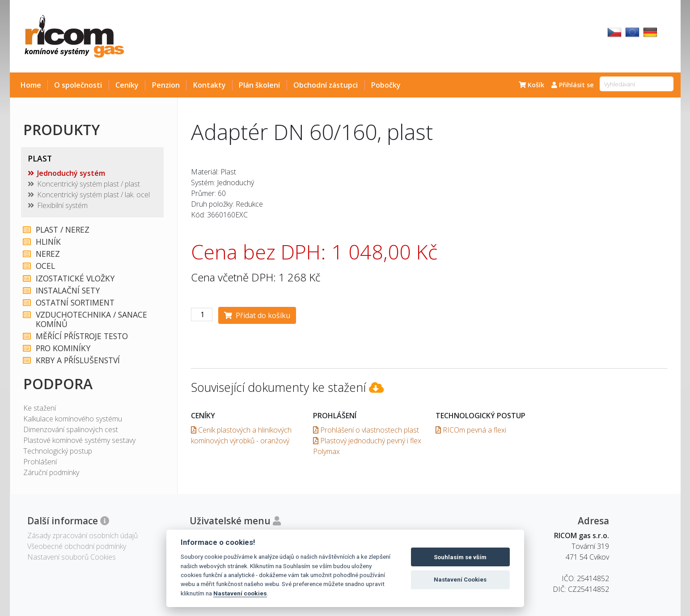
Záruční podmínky (51, 472)
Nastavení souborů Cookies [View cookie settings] (72, 557)
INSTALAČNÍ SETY (68, 291)
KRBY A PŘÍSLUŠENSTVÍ (78, 360)
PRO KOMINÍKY (63, 348)
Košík (531, 85)
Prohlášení (40, 462)
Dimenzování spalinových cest (71, 429)
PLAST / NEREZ (63, 230)
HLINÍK (48, 242)
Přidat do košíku (257, 315)
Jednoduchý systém (71, 173)
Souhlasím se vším (460, 557)
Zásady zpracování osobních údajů (83, 535)
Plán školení (259, 85)
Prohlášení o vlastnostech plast (366, 430)
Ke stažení (40, 408)
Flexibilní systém (62, 205)
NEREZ (48, 254)
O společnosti (78, 85)
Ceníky (127, 85)
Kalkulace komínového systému (73, 419)
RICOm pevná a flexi (471, 430)
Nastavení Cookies (460, 580)
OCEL (45, 266)
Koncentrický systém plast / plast (89, 184)
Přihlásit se (573, 85)
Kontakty (210, 85)
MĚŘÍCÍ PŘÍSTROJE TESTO (82, 336)
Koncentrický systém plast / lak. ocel (93, 195)
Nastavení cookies (240, 593)
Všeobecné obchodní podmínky (77, 546)
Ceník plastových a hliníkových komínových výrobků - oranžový (241, 435)
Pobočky (386, 85)
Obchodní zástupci (326, 85)
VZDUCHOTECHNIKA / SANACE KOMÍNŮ (91, 319)
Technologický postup (58, 451)
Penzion (166, 85)
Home (31, 85)
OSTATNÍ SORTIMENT (75, 303)
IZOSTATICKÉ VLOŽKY (75, 278)
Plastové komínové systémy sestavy (79, 440)
